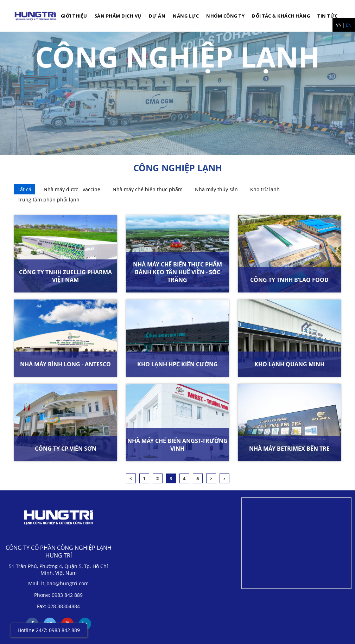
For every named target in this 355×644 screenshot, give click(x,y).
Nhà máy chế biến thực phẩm (148, 189)
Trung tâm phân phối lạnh (49, 199)
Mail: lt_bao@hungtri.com (58, 583)
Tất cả (24, 189)
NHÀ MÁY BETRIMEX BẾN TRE (289, 449)
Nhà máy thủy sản (216, 189)
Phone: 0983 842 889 (58, 595)
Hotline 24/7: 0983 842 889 (49, 630)
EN (349, 25)
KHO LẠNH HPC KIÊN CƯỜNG (177, 364)
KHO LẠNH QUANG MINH (289, 364)
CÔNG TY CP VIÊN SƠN (66, 449)
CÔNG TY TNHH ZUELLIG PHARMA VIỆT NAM (65, 276)
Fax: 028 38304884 (58, 606)
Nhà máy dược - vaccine (72, 189)
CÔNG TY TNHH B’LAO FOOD (289, 280)
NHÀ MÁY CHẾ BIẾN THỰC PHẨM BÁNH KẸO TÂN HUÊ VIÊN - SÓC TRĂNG (177, 272)
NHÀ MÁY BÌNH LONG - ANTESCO (65, 364)
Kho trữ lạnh (265, 189)
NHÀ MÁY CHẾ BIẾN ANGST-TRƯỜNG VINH (177, 445)
